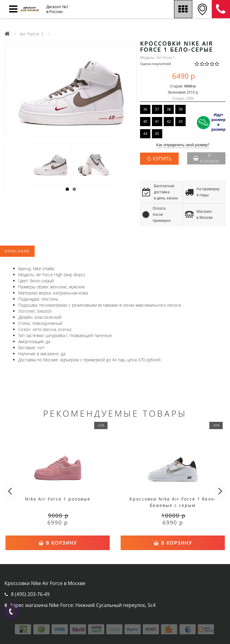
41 (157, 121)
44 (145, 134)
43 (180, 121)
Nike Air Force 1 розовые (58, 499)
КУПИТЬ (162, 159)
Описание (17, 251)
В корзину (206, 158)
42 (169, 121)
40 (145, 121)
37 (157, 109)
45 (157, 134)
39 (180, 109)
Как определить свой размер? (183, 145)
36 (145, 109)
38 (169, 109)
